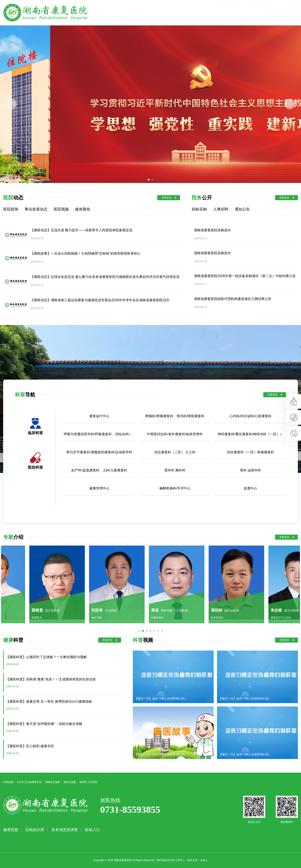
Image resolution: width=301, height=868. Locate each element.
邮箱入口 (92, 830)
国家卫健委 (70, 782)
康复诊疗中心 (99, 416)
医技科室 (35, 467)
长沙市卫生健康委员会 (29, 782)
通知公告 (242, 209)
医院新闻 (11, 209)
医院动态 (148, 19)
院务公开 (268, 19)
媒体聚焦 (83, 209)
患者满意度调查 (65, 830)
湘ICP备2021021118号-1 (170, 860)
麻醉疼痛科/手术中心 (175, 488)
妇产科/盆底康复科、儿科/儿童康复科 (99, 470)
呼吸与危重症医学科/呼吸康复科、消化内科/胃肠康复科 (99, 434)
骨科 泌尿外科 (250, 470)
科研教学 (248, 19)
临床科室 (35, 433)
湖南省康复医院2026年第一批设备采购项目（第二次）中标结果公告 (245, 276)
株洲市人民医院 (88, 782)
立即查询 (296, 5)
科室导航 (188, 19)
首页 (108, 19)
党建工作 (228, 19)
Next (290, 104)
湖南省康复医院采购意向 (212, 230)
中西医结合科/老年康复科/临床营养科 (175, 434)
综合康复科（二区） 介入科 (175, 452)
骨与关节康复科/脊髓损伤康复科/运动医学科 (99, 452)
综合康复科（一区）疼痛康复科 (250, 452)
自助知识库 (35, 830)
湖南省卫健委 (53, 782)
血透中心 (250, 488)
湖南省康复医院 (45, 13)
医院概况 (128, 19)
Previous (11, 104)
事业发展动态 (36, 209)
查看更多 (166, 198)
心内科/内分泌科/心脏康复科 (251, 416)
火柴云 (204, 860)
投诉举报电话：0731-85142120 (226, 5)
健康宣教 (288, 19)
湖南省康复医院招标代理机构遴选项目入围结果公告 (233, 299)
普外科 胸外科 (175, 470)
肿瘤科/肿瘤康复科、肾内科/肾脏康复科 (175, 416)
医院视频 (61, 209)
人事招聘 (221, 209)
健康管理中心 (99, 488)
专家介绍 (208, 19)
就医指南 (168, 19)
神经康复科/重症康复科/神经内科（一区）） (251, 434)
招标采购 (199, 209)
